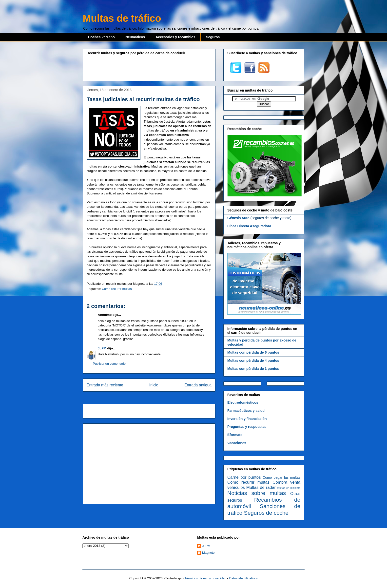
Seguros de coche (266, 513)
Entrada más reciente (105, 385)
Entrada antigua (198, 385)
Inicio (154, 385)
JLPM (102, 348)
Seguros (213, 37)
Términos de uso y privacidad (205, 578)
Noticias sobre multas (257, 493)
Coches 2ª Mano (101, 37)
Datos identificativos (244, 578)
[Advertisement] (149, 68)
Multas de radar (261, 487)
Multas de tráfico (122, 18)
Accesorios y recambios (175, 37)
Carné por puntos (244, 477)
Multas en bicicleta (289, 488)
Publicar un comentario (109, 364)
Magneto (208, 553)
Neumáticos (135, 37)
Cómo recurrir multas (117, 289)
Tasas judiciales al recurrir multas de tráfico (143, 99)
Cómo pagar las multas (281, 477)
